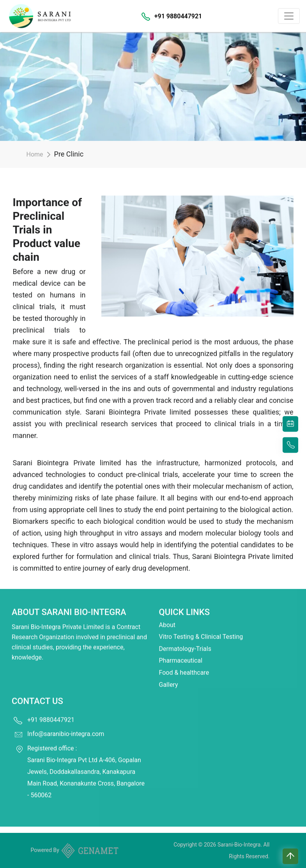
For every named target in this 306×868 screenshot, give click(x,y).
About (167, 613)
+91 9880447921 (178, 16)
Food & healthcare (184, 661)
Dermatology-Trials (185, 637)
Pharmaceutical (181, 649)
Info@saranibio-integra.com (66, 722)
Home (35, 154)
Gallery (169, 673)
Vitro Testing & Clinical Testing (201, 625)
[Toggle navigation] (289, 16)
